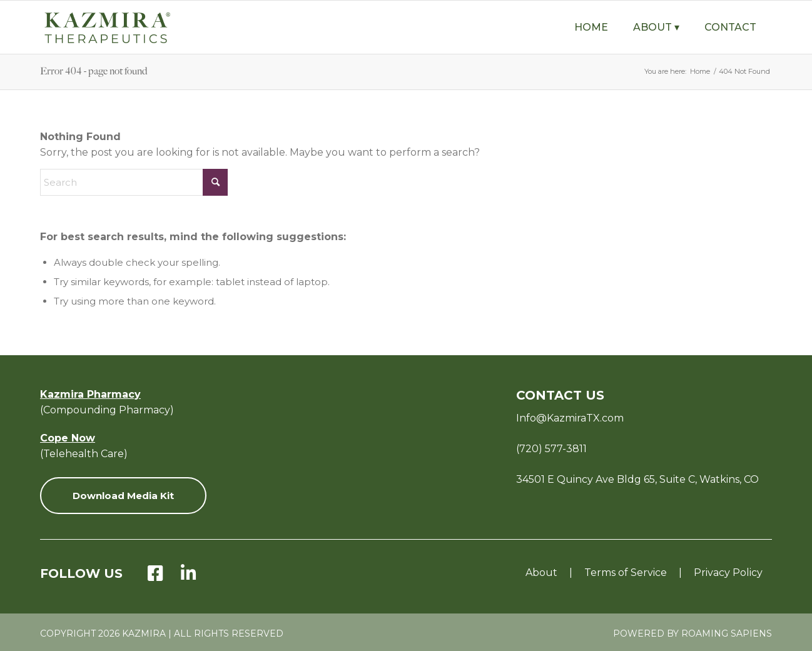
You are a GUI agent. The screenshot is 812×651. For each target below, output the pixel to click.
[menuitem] (591, 27)
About (541, 573)
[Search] (134, 182)
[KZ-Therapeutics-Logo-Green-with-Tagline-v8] (137, 27)
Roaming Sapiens (727, 633)
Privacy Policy (728, 573)
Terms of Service (626, 573)
